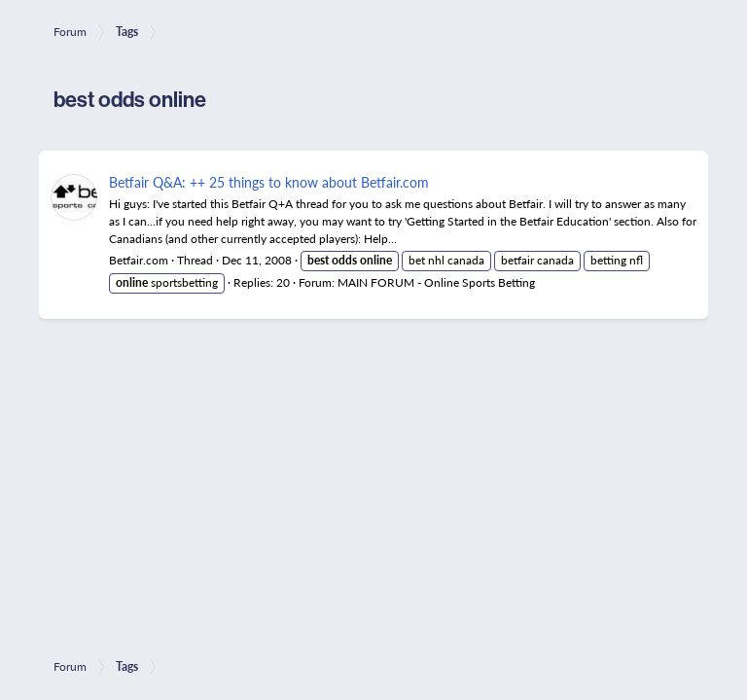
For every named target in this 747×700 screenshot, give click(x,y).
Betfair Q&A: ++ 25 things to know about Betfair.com (269, 182)
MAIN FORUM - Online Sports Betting (436, 282)
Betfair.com (139, 260)
